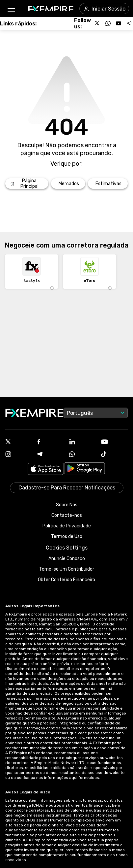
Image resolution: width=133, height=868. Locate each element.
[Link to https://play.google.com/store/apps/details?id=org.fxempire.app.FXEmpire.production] (85, 469)
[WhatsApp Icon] (82, 455)
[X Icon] (19, 442)
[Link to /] (27, 184)
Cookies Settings (67, 548)
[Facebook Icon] (51, 442)
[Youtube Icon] (114, 442)
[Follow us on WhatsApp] (108, 23)
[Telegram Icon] (51, 455)
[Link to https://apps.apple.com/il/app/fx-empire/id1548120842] (46, 469)
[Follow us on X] (97, 23)
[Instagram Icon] (19, 455)
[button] (11, 9)
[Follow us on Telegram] (129, 23)
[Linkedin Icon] (82, 442)
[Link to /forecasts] (108, 184)
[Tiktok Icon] (114, 455)
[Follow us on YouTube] (119, 23)
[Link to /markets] (68, 184)
